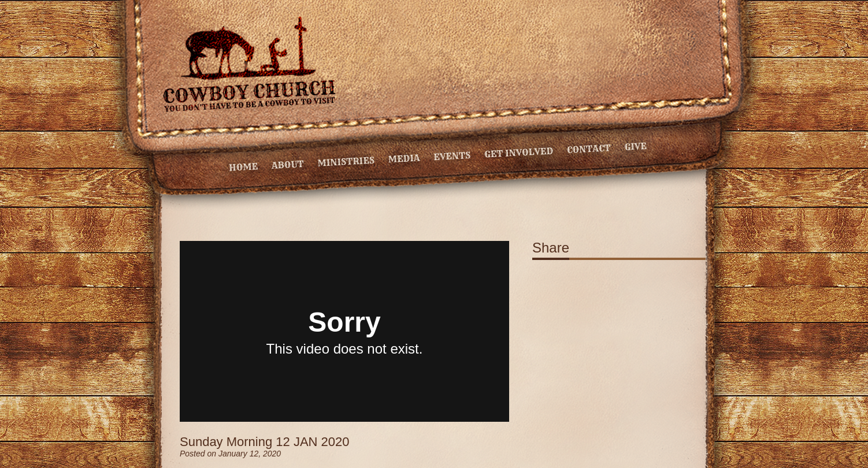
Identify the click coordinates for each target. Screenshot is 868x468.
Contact (589, 149)
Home (244, 167)
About (288, 165)
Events (452, 156)
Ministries (346, 162)
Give (635, 146)
